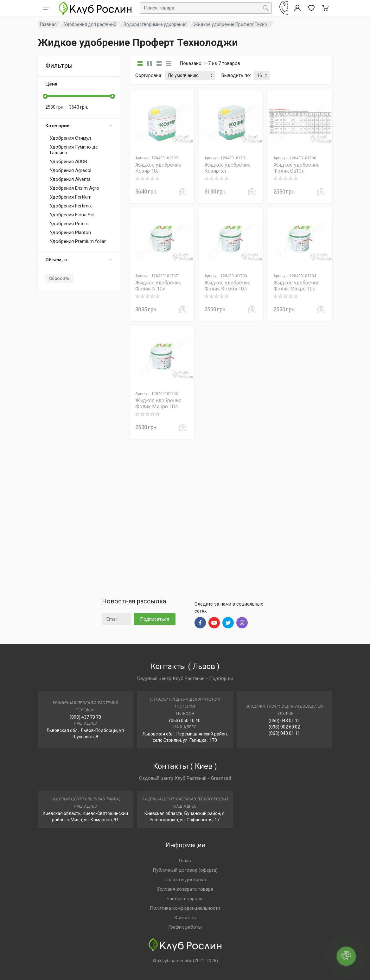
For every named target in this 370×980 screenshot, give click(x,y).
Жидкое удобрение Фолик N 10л (158, 286)
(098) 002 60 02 (284, 727)
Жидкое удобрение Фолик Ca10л (297, 168)
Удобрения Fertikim (71, 197)
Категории (79, 126)
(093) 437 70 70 (85, 717)
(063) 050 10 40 (185, 721)
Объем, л (79, 260)
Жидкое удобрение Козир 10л (158, 168)
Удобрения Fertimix (71, 206)
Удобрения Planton (70, 232)
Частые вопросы (185, 899)
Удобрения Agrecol (70, 170)
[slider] (45, 96)
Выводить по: (236, 75)
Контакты (185, 918)
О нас (185, 861)
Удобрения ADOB (68, 162)
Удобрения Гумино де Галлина (74, 150)
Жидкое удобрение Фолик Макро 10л (297, 286)
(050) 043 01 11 (284, 721)
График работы (185, 927)
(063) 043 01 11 (284, 733)
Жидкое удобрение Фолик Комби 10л (227, 286)
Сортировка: (149, 75)
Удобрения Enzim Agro (74, 188)
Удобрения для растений (90, 24)
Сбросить (59, 278)
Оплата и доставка (185, 880)
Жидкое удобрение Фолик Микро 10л (158, 404)
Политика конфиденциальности (185, 908)
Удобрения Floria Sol (72, 215)
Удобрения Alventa (70, 179)
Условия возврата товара (185, 889)
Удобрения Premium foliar (78, 241)
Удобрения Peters (69, 224)
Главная (48, 24)
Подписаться (155, 619)
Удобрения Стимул (70, 138)
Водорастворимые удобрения (155, 24)
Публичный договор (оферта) (185, 870)
